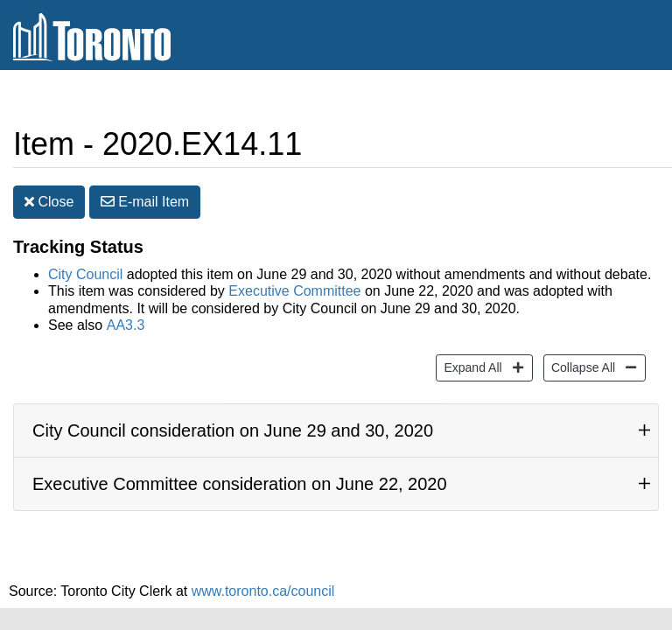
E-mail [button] (145, 189)
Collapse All (581, 353)
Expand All (470, 353)
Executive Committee (294, 278)
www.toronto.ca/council (263, 578)
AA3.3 (126, 312)
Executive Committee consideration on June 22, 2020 (240, 471)
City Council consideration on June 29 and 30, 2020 (233, 417)
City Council (85, 261)
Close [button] (49, 189)
